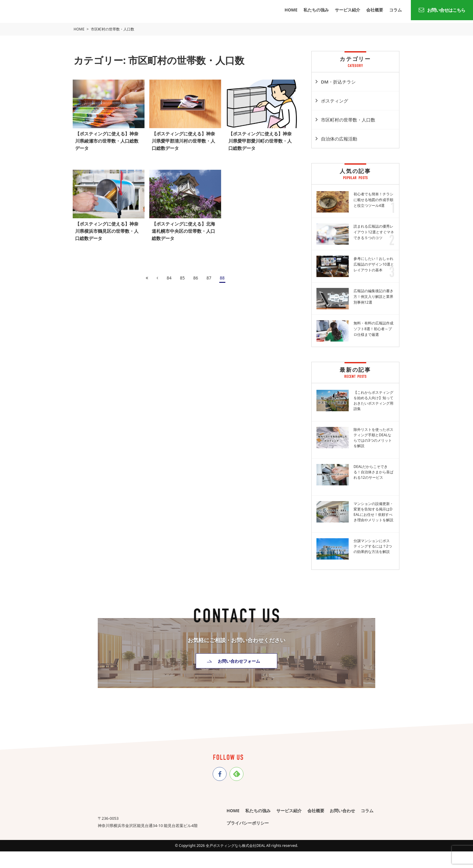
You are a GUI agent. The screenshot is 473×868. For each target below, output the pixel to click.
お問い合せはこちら (442, 10)
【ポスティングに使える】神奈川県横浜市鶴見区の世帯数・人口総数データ (108, 228)
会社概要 (375, 10)
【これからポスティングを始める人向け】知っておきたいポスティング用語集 (373, 401)
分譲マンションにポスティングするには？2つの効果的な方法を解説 (373, 546)
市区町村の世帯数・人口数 (348, 120)
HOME (291, 10)
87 (209, 275)
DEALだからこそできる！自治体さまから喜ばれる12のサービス (373, 472)
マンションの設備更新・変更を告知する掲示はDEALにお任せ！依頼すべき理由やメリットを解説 (373, 512)
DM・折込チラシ (338, 82)
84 (169, 275)
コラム (395, 10)
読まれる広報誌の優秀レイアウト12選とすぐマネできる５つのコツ (374, 232)
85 (182, 275)
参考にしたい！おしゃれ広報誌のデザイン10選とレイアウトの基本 (374, 264)
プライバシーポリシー (248, 823)
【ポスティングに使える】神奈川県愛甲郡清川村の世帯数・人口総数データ (184, 139)
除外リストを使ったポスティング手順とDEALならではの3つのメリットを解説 (373, 438)
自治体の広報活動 (339, 139)
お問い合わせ (342, 810)
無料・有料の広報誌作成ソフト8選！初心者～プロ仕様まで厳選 (373, 329)
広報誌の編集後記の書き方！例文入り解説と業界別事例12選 (373, 297)
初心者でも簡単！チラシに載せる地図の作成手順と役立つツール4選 (373, 200)
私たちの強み (316, 10)
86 (195, 275)
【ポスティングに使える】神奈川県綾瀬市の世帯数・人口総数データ (108, 139)
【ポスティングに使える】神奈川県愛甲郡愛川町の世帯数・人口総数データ (261, 139)
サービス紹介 (348, 10)
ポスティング (335, 101)
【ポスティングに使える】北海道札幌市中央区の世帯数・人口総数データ (184, 228)
